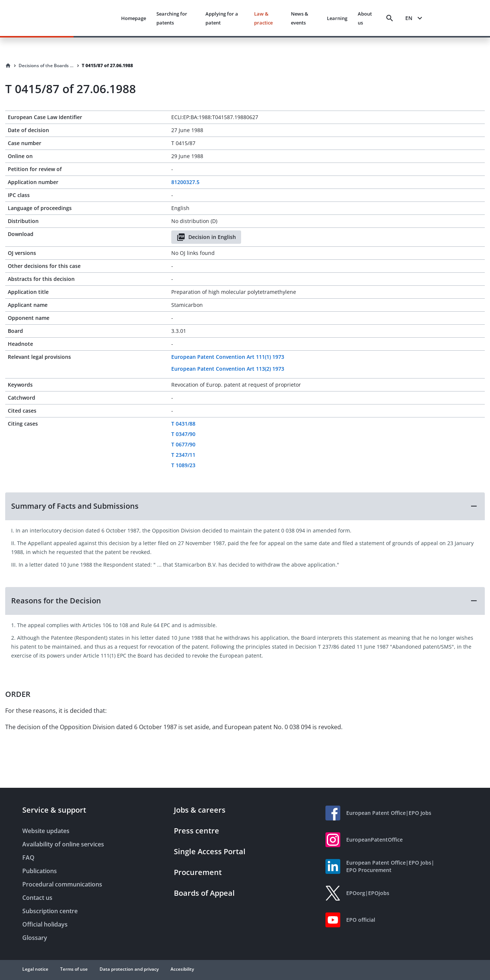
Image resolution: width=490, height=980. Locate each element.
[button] (245, 506)
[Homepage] (8, 66)
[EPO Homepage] (87, 18)
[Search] (390, 18)
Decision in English (206, 237)
